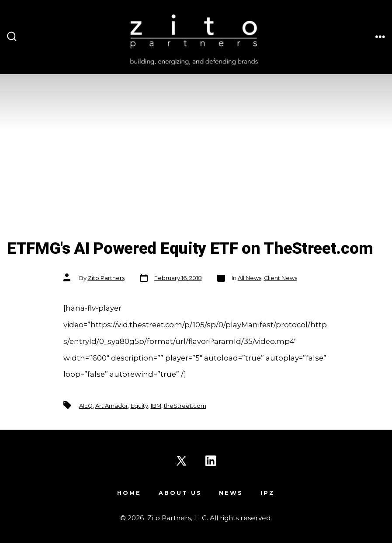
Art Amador (112, 406)
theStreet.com (185, 406)
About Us (180, 493)
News (231, 493)
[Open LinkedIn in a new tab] (211, 461)
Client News (281, 278)
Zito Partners (106, 278)
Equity (139, 406)
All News (250, 278)
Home (129, 493)
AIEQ (86, 406)
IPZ (268, 493)
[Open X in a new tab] (181, 461)
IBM (156, 406)
